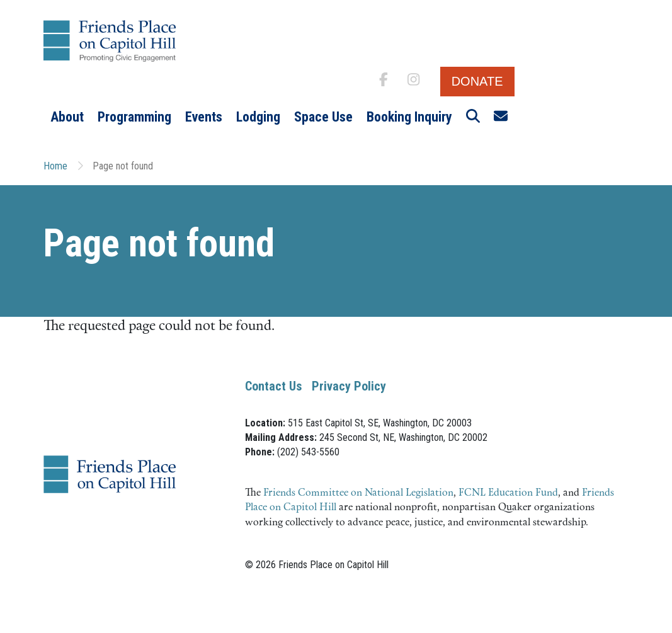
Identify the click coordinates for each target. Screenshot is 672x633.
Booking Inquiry (409, 117)
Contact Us (273, 386)
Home (55, 166)
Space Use (323, 117)
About (67, 117)
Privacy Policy (349, 386)
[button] (473, 117)
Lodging (258, 117)
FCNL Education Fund (508, 493)
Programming (134, 117)
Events (204, 117)
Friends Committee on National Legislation (358, 493)
